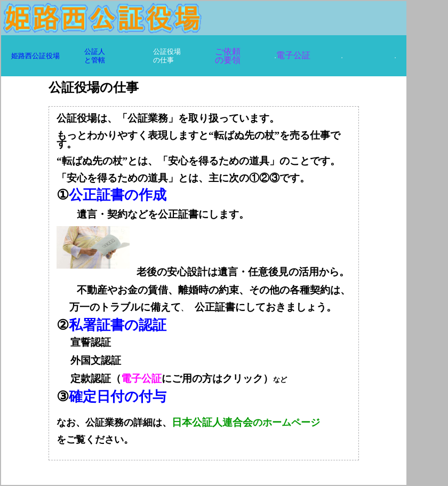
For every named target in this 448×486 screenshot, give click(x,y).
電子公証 (293, 55)
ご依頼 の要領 (228, 56)
